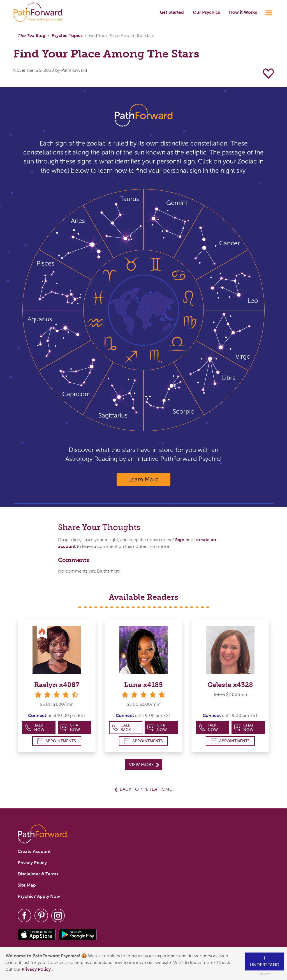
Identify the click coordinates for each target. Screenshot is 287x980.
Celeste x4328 (230, 685)
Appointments (57, 741)
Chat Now (70, 727)
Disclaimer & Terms (38, 874)
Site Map (27, 885)
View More (144, 765)
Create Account (34, 851)
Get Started (172, 12)
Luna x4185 (143, 685)
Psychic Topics (67, 35)
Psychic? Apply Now (39, 896)
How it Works (243, 12)
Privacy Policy (37, 969)
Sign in (182, 540)
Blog (32, 35)
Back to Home (146, 789)
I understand (265, 961)
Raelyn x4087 (57, 685)
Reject (265, 974)
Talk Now (35, 727)
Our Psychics (206, 12)
